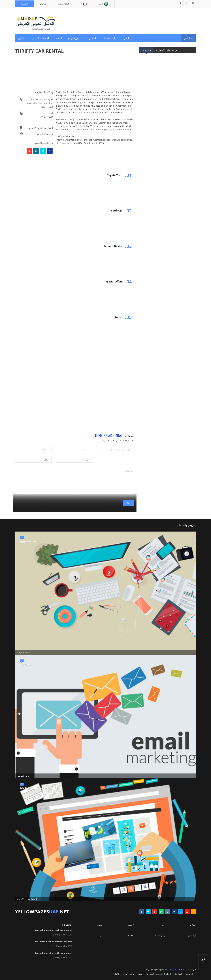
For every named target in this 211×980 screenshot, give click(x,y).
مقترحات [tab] (146, 50)
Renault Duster (113, 246)
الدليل (21, 38)
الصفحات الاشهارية (40, 38)
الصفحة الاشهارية (29, 541)
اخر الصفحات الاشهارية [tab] (168, 50)
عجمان (131, 925)
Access (118, 317)
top (203, 962)
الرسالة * (75, 481)
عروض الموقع (75, 38)
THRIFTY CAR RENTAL (109, 435)
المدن (188, 38)
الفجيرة (131, 935)
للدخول (43, 4)
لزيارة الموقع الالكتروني (43, 143)
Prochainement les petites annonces (54, 930)
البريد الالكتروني (28, 665)
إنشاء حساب (63, 4)
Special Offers (114, 282)
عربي (104, 4)
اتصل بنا (125, 38)
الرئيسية (25, 4)
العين (163, 925)
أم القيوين (192, 935)
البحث (59, 38)
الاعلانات (115, 974)
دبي (102, 935)
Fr (84, 4)
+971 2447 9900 (46, 117)
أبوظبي (100, 925)
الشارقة (193, 925)
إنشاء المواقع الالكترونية (32, 788)
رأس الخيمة (160, 935)
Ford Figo (117, 211)
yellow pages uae (173, 969)
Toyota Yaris (115, 175)
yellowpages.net (42, 912)
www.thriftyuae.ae (45, 134)
